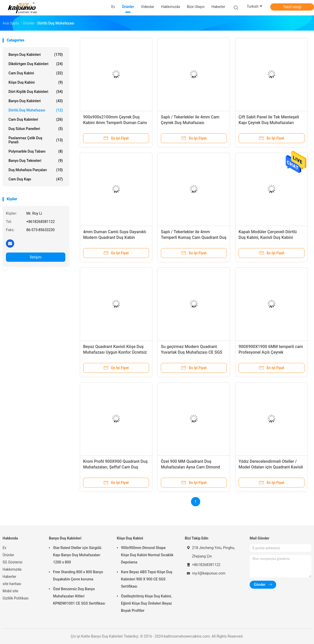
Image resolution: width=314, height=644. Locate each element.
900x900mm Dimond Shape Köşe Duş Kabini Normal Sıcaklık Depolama (147, 555)
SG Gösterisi (12, 562)
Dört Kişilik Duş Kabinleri (36, 92)
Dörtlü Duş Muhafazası (36, 110)
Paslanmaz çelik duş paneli (36, 140)
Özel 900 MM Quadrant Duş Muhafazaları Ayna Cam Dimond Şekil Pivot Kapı (190, 467)
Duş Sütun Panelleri (36, 129)
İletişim (36, 257)
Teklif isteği (292, 7)
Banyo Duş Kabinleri (36, 55)
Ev (5, 548)
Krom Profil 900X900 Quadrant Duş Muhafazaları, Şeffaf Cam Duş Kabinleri (115, 467)
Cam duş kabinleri (36, 119)
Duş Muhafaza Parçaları (36, 170)
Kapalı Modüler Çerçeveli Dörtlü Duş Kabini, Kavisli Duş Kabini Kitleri (268, 237)
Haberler (9, 577)
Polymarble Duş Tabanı (36, 151)
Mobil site (10, 591)
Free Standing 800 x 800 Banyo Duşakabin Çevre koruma (78, 576)
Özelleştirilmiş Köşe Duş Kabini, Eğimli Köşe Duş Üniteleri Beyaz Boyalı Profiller (146, 603)
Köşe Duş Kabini (36, 82)
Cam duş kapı (36, 179)
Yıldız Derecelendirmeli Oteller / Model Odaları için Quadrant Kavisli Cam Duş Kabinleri (271, 467)
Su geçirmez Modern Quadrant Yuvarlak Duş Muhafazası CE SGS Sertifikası (192, 352)
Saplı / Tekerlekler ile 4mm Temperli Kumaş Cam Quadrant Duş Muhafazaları (194, 237)
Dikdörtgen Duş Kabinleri (36, 64)
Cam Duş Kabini (36, 73)
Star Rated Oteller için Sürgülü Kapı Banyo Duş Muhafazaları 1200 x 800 (77, 555)
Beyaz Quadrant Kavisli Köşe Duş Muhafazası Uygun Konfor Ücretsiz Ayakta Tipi (115, 352)
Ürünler (8, 555)
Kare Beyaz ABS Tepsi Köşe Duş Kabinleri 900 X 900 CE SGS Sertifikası (147, 579)
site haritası (12, 584)
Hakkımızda (12, 569)
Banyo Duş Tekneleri (36, 161)
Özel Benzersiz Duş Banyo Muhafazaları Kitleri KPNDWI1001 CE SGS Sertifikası (79, 596)
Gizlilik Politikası (16, 598)
